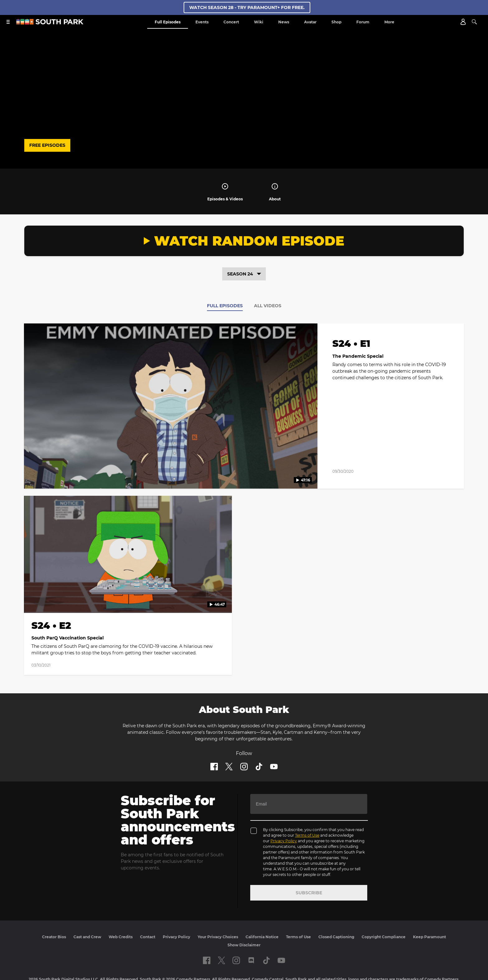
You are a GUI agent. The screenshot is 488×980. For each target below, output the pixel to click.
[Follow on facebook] (214, 736)
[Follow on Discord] (251, 930)
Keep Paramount (429, 907)
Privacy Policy (284, 811)
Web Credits (121, 907)
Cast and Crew (87, 907)
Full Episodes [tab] (225, 306)
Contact (148, 907)
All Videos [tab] (268, 306)
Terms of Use (307, 805)
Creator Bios (54, 907)
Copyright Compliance (384, 907)
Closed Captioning (336, 907)
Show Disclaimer (244, 915)
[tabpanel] (244, 488)
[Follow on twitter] (229, 736)
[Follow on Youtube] (274, 736)
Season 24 (244, 274)
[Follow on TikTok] (259, 736)
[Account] (463, 22)
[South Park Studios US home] (50, 23)
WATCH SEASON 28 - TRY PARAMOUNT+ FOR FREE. (247, 7)
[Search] (474, 22)
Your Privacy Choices (218, 907)
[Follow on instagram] (244, 736)
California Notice (262, 907)
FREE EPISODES (47, 145)
